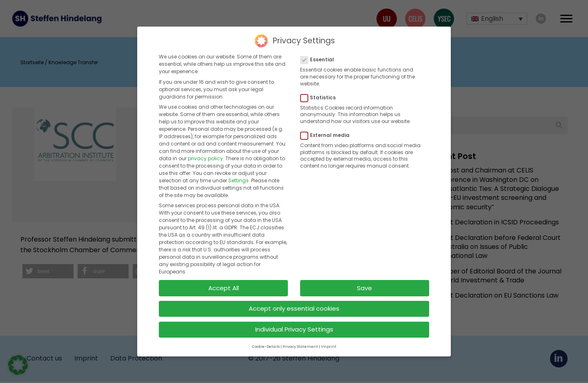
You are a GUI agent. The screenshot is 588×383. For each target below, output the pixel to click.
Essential (320, 56)
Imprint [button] (329, 343)
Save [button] (364, 284)
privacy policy (205, 155)
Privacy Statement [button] (300, 343)
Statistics (321, 94)
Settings (238, 177)
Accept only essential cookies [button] (294, 305)
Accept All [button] (224, 284)
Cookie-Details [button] (266, 343)
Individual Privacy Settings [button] (294, 326)
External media (327, 132)
